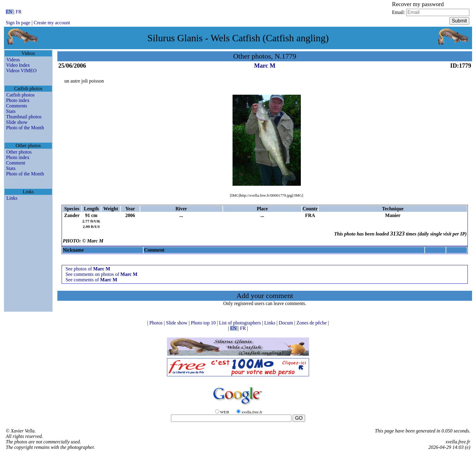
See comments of (91, 280)
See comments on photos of (102, 274)
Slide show (17, 122)
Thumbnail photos (24, 117)
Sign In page (18, 23)
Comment (16, 163)
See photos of (88, 269)
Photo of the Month (25, 128)
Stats (11, 111)
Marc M (265, 66)
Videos (13, 60)
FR (19, 12)
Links (12, 198)
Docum (286, 323)
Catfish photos (20, 95)
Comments (17, 106)
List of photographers (241, 323)
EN (10, 12)
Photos (157, 323)
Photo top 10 (204, 323)
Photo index (18, 100)
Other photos (19, 152)
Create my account (52, 23)
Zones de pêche (312, 323)
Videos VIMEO (21, 71)
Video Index (18, 65)
